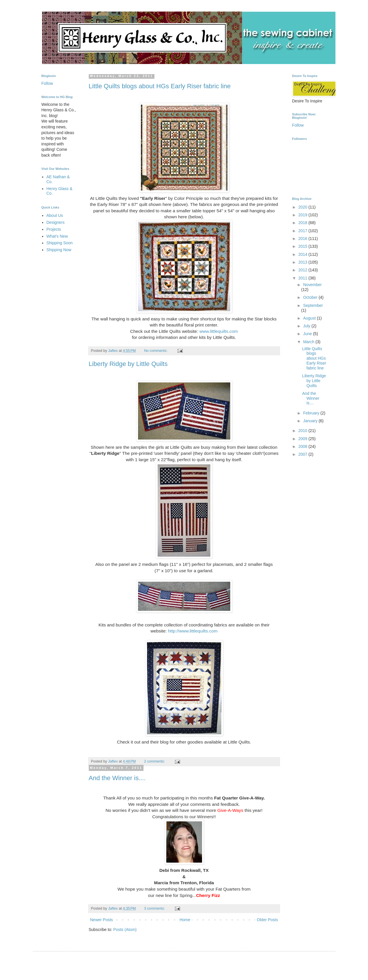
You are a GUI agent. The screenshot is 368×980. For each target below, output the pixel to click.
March (309, 342)
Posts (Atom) (125, 930)
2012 (303, 270)
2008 (303, 446)
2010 (303, 431)
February (312, 413)
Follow (47, 83)
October (311, 297)
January (311, 421)
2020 (303, 207)
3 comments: (155, 908)
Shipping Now (59, 250)
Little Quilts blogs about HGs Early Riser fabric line (160, 86)
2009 (303, 439)
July (307, 326)
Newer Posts (102, 920)
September (313, 305)
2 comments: (155, 761)
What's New (57, 236)
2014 (303, 254)
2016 (303, 239)
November (313, 285)
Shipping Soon (60, 243)
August (310, 318)
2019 (303, 215)
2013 (303, 262)
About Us (55, 215)
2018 (303, 223)
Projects (54, 229)
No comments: (156, 351)
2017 (303, 231)
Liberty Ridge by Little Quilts (128, 364)
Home (185, 920)
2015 (303, 246)
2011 (303, 278)
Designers (55, 222)
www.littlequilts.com (219, 331)
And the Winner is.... (117, 778)
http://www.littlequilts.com (193, 631)
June (308, 334)
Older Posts (267, 920)
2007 (303, 454)
